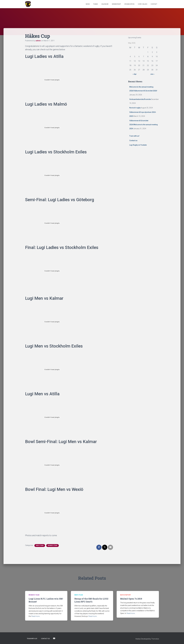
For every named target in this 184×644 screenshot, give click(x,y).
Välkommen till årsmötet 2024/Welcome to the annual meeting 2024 (144, 125)
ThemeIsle (155, 639)
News (88, 4)
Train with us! (134, 136)
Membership (116, 4)
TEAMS (95, 4)
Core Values (143, 4)
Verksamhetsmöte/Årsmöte (140, 99)
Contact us (133, 141)
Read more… (36, 616)
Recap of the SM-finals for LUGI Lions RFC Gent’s (91, 600)
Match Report (126, 595)
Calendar (105, 4)
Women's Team (53, 545)
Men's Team (40, 545)
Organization (129, 4)
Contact (154, 4)
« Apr (135, 74)
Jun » (152, 74)
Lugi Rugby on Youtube (138, 145)
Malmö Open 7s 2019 (131, 599)
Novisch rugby (135, 108)
